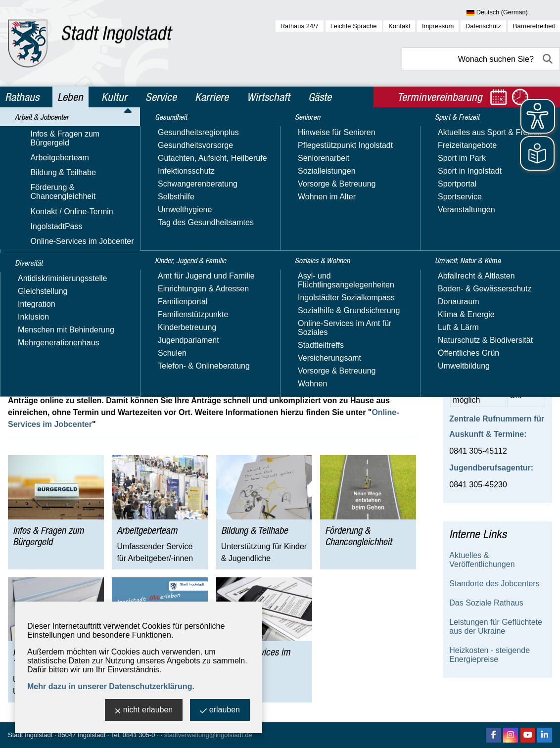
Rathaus (22, 97)
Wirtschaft (268, 97)
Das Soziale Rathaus (486, 603)
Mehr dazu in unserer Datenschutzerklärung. (111, 686)
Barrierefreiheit (534, 26)
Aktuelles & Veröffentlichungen (482, 560)
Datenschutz (483, 26)
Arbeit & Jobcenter (84, 130)
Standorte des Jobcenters (494, 584)
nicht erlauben (144, 711)
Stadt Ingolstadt (30, 735)
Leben (70, 97)
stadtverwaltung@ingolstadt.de (208, 735)
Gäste (320, 97)
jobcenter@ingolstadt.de (86, 307)
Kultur (114, 97)
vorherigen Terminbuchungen (289, 216)
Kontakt (399, 26)
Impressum (438, 26)
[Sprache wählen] (513, 13)
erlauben (220, 711)
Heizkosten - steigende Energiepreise (490, 655)
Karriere (212, 97)
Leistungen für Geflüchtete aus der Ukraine (496, 627)
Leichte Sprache (354, 26)
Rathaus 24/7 (300, 26)
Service (161, 97)
